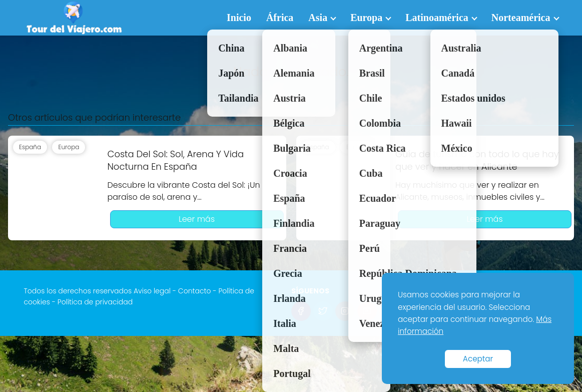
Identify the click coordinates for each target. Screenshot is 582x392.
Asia (318, 18)
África (280, 18)
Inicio (239, 18)
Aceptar (478, 359)
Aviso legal (152, 291)
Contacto (195, 291)
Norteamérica (521, 18)
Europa (366, 18)
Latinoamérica (437, 18)
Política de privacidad (95, 302)
